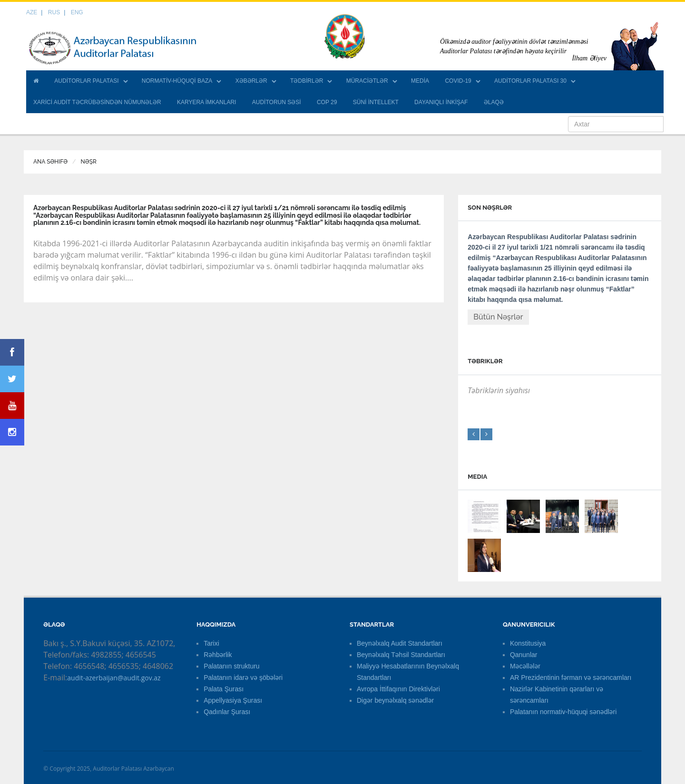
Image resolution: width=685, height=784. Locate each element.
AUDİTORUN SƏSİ (277, 102)
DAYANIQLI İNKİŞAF (441, 102)
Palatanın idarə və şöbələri (243, 678)
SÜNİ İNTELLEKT (376, 102)
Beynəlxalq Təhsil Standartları (401, 655)
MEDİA (420, 81)
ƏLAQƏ (494, 102)
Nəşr (89, 162)
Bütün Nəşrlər (498, 317)
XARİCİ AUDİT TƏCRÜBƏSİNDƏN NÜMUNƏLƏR (97, 102)
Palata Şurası (224, 689)
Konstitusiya (528, 643)
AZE (32, 12)
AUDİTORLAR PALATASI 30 (530, 81)
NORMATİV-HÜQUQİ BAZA (177, 81)
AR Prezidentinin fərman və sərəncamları (571, 678)
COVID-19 (458, 81)
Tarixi (211, 643)
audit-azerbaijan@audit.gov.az (114, 678)
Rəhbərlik (218, 655)
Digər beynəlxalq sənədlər (395, 700)
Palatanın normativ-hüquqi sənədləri (563, 712)
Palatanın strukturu (232, 666)
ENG (77, 12)
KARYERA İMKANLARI (207, 102)
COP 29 (327, 102)
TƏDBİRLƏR (307, 81)
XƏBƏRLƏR (251, 81)
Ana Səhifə (50, 162)
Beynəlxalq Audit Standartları (400, 643)
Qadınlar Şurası (227, 712)
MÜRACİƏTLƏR (367, 81)
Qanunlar (524, 655)
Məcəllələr (525, 666)
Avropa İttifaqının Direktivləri (398, 689)
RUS (54, 12)
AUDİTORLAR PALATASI (86, 81)
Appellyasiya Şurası (233, 700)
